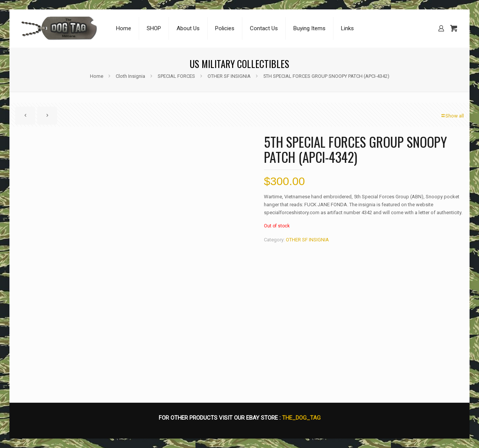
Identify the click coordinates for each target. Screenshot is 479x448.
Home (97, 76)
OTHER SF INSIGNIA (229, 76)
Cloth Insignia (130, 76)
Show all (452, 116)
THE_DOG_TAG (301, 418)
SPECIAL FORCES (176, 76)
